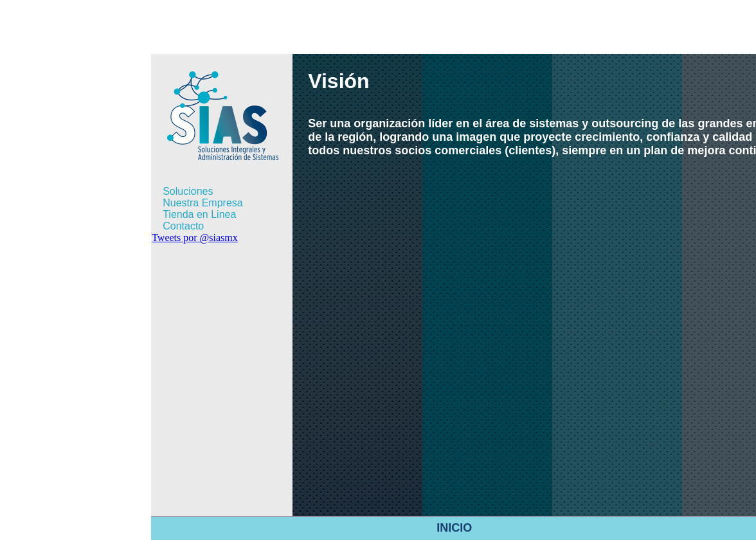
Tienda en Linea (199, 214)
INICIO (454, 528)
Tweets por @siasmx (195, 238)
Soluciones (188, 191)
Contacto (183, 226)
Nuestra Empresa (203, 203)
